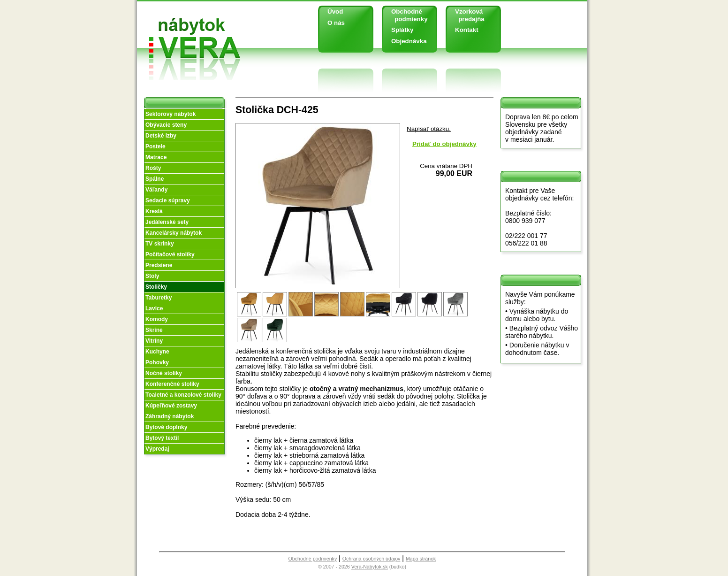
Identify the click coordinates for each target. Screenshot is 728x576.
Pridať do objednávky (444, 144)
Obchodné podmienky (406, 15)
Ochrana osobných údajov (372, 559)
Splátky (402, 30)
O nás (336, 23)
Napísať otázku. (429, 129)
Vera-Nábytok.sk (370, 567)
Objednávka (409, 41)
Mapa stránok (421, 559)
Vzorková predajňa (466, 15)
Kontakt (467, 30)
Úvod (335, 12)
